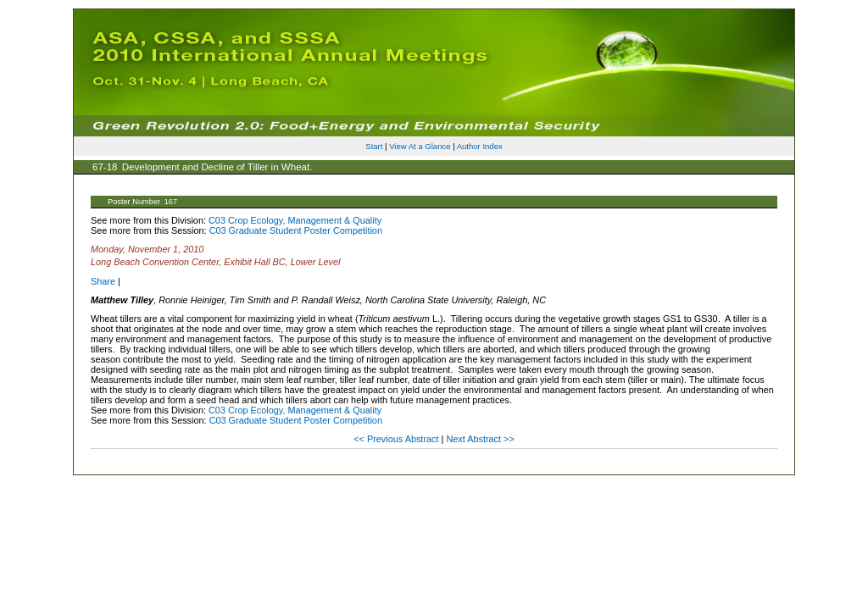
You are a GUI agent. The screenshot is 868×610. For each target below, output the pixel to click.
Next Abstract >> (480, 439)
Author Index (480, 146)
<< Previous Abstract (397, 439)
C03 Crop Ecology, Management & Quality (295, 220)
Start (374, 146)
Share (103, 281)
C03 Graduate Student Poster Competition (296, 230)
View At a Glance (420, 146)
